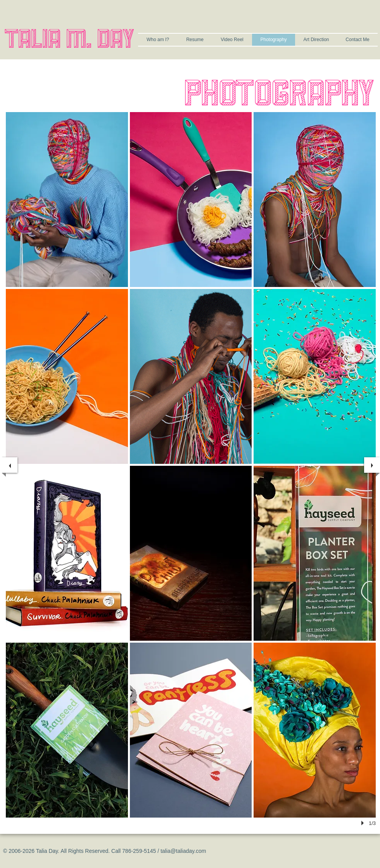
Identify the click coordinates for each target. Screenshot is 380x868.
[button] (67, 200)
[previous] (10, 465)
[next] (372, 465)
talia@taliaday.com (183, 851)
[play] (364, 823)
